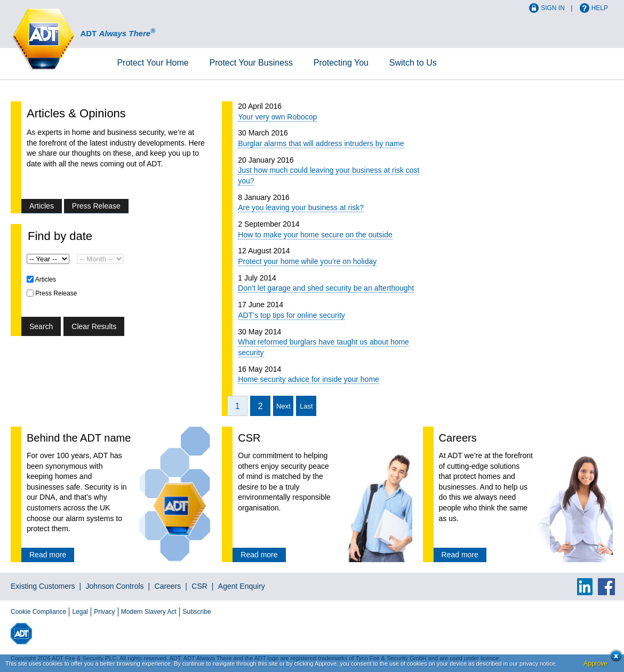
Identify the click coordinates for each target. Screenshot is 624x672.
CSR (199, 586)
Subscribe (197, 612)
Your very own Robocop (277, 117)
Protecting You (341, 63)
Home (153, 63)
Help (600, 8)
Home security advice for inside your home (309, 379)
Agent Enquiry (242, 586)
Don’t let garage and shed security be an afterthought (326, 288)
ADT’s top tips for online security (291, 315)
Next (283, 406)
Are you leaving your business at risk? (301, 207)
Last (306, 406)
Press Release (96, 206)
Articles (42, 206)
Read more (48, 555)
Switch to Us (413, 63)
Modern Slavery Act (149, 612)
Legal (80, 612)
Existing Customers (43, 586)
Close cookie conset (613, 659)
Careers (168, 586)
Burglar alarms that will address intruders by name (321, 143)
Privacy (104, 612)
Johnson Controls (115, 586)
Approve (595, 663)
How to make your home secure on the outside (315, 235)
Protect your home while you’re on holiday (307, 261)
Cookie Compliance (38, 612)
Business (251, 63)
